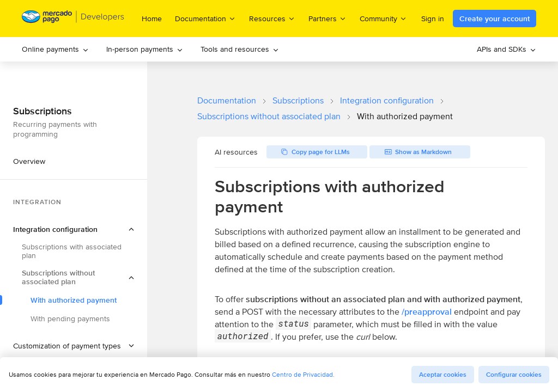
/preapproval (427, 312)
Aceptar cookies (443, 375)
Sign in (433, 19)
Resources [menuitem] (272, 18)
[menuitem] (55, 49)
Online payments (55, 49)
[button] (74, 229)
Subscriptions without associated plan (269, 116)
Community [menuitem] (383, 18)
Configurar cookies (514, 375)
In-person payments (145, 49)
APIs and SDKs (507, 49)
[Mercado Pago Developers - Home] (73, 19)
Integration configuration (387, 100)
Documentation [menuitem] (205, 18)
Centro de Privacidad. (303, 374)
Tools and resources (240, 49)
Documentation (227, 100)
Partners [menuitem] (327, 18)
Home (152, 19)
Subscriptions (298, 100)
